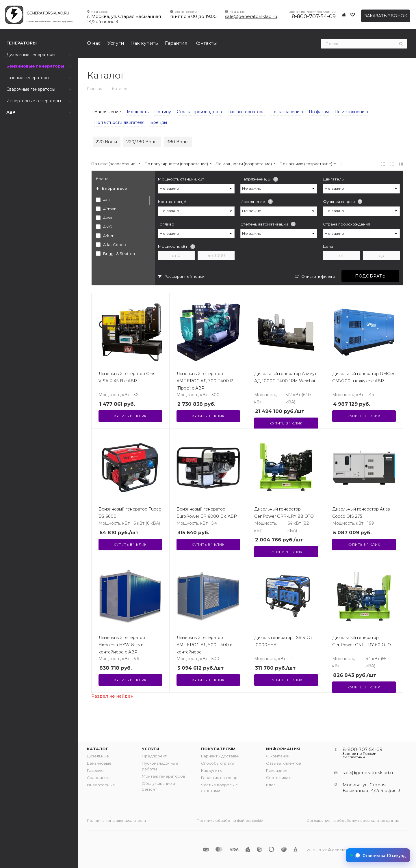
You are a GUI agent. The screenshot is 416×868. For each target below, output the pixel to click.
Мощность (138, 112)
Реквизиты (277, 770)
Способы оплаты (218, 763)
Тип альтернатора (246, 112)
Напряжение (108, 112)
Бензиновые (99, 763)
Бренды (159, 122)
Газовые (95, 770)
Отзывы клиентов (284, 763)
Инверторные (101, 785)
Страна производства (199, 112)
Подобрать (370, 276)
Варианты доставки (220, 756)
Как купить (211, 770)
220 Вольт (107, 142)
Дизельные (98, 756)
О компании (278, 756)
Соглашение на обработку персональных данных (353, 820)
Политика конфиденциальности (116, 820)
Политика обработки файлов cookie (230, 820)
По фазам (319, 112)
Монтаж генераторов (164, 776)
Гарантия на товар (219, 778)
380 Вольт (178, 142)
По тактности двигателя (119, 122)
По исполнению (351, 112)
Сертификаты (280, 778)
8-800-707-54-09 (314, 16)
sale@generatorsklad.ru (251, 16)
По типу (163, 112)
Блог (271, 785)
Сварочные (98, 778)
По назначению (287, 112)
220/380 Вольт (142, 142)
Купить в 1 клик (130, 416)
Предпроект (154, 756)
